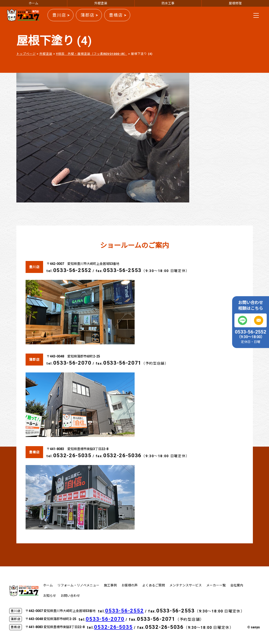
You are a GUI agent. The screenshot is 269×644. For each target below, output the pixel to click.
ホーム (33, 3)
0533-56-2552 (72, 270)
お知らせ (50, 596)
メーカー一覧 (216, 585)
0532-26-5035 (72, 455)
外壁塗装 (101, 3)
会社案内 (237, 585)
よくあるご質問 (154, 585)
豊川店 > (61, 15)
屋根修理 (235, 3)
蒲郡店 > (89, 15)
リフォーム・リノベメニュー (78, 585)
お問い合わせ (70, 596)
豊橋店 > (118, 15)
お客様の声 (130, 585)
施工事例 (110, 585)
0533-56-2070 (72, 363)
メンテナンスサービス (186, 585)
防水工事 (168, 3)
